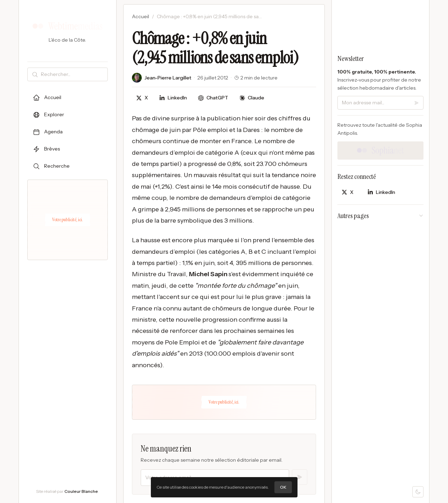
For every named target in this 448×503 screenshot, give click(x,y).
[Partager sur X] (142, 98)
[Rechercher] (73, 74)
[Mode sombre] (418, 492)
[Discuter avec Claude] (252, 98)
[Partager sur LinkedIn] (173, 98)
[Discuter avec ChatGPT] (213, 98)
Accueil (141, 16)
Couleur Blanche (81, 491)
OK (283, 487)
